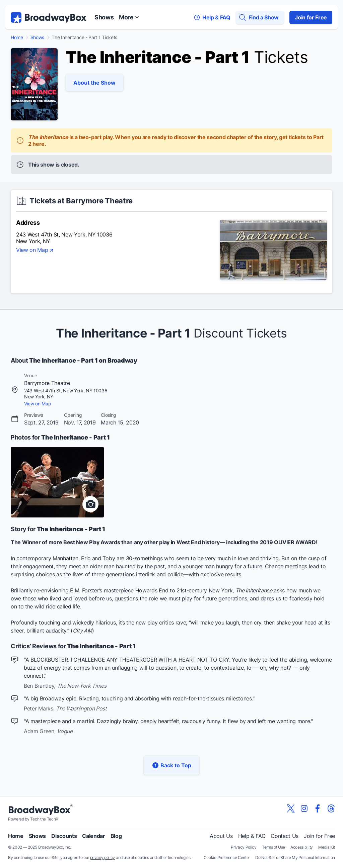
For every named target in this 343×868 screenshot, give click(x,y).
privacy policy (103, 857)
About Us (221, 836)
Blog (116, 836)
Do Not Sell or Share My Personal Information (295, 857)
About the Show (94, 83)
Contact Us (285, 836)
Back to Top (171, 765)
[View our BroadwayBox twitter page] (291, 808)
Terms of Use (273, 847)
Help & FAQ (252, 836)
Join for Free (311, 17)
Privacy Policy (244, 847)
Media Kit (327, 847)
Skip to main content (171, 0)
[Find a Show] (260, 17)
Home (17, 37)
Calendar (93, 836)
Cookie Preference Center (227, 857)
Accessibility (302, 847)
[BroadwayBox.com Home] (49, 17)
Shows (104, 17)
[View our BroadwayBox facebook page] (318, 808)
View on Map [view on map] (35, 251)
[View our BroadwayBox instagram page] (304, 808)
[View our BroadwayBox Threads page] (331, 808)
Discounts (64, 836)
